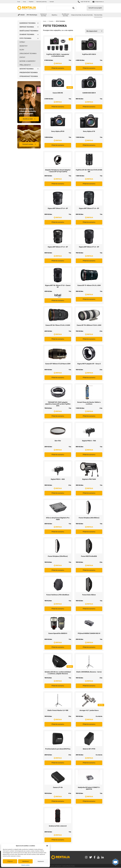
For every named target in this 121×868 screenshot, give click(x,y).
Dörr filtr (58, 441)
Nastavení (41, 861)
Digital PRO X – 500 (58, 479)
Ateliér (23, 15)
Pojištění (31, 2)
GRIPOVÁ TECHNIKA (27, 27)
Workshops (34, 15)
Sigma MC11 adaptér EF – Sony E (89, 364)
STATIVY (22, 57)
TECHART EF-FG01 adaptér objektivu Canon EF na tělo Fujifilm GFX (58, 404)
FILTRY (22, 50)
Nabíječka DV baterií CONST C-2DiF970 (89, 788)
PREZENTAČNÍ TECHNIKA (29, 72)
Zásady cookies (25, 865)
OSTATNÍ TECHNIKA (27, 69)
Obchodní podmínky (42, 2)
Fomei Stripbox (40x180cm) (89, 518)
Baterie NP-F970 (89, 749)
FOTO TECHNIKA (25, 38)
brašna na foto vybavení (58, 826)
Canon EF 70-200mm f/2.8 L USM (89, 325)
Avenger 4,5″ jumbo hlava (89, 711)
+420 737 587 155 (85, 2)
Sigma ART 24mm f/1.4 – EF (58, 208)
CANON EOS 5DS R (89, 93)
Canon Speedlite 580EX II (58, 633)
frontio (73, 866)
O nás (24, 2)
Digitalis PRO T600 (89, 479)
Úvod (19, 2)
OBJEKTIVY (24, 46)
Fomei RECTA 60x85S (89, 556)
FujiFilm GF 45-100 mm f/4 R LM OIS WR (89, 171)
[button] (47, 846)
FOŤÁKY (22, 42)
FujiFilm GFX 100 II (89, 54)
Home (45, 21)
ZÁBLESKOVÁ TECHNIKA (28, 53)
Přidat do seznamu (58, 68)
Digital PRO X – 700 (89, 441)
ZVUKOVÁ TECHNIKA (27, 34)
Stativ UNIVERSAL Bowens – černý (89, 672)
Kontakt (52, 2)
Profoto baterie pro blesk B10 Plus (58, 749)
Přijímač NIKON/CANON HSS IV (89, 633)
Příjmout (10, 861)
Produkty (51, 21)
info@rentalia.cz (99, 2)
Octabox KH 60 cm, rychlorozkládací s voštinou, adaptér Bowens (58, 673)
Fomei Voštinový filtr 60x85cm (58, 595)
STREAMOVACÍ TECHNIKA (29, 76)
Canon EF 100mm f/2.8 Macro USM (58, 364)
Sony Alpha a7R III (58, 131)
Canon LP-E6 (58, 788)
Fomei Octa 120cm (89, 595)
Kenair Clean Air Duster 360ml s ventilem (89, 403)
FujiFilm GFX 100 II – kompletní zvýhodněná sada (58, 55)
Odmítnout (25, 861)
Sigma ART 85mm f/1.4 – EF (89, 247)
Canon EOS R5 (58, 93)
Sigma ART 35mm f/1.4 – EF (89, 208)
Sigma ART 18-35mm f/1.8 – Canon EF (58, 286)
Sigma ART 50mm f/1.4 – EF (58, 247)
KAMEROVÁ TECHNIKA (28, 23)
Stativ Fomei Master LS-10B (58, 711)
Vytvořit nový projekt (95, 8)
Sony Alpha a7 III (89, 131)
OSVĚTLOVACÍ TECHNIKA (29, 31)
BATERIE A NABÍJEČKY (28, 61)
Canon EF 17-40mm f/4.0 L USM (89, 285)
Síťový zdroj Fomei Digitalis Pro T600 (58, 519)
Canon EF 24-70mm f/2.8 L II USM (58, 325)
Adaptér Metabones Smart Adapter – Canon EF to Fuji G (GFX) (58, 171)
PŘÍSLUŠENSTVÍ (25, 65)
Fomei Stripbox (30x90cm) (58, 556)
